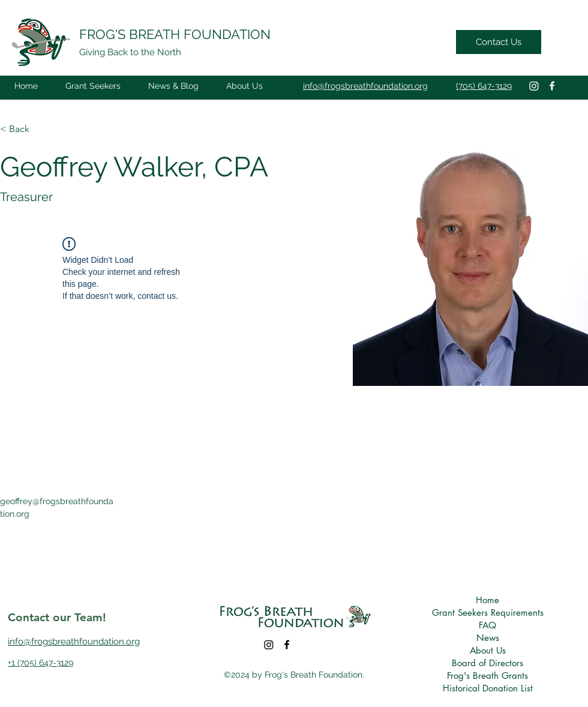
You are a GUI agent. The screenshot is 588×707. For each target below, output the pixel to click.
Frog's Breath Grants (487, 675)
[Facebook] (552, 86)
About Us (488, 650)
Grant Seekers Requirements (487, 612)
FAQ (487, 625)
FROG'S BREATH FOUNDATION (175, 34)
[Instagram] (534, 86)
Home (487, 600)
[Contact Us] (499, 42)
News (488, 638)
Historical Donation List (487, 688)
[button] (93, 86)
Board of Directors (487, 663)
